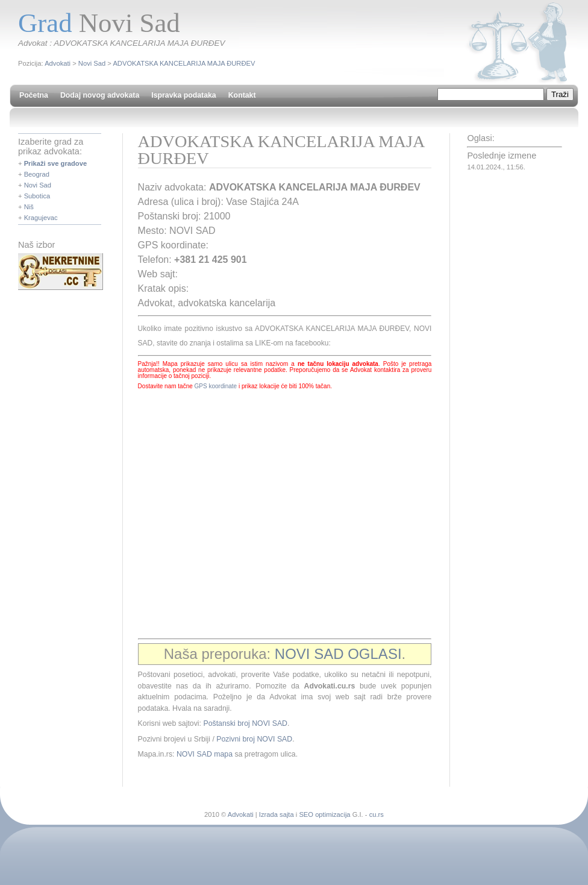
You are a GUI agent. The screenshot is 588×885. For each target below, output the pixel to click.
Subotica (37, 196)
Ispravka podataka (183, 95)
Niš (29, 207)
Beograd (37, 174)
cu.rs (377, 814)
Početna (34, 95)
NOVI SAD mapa (205, 754)
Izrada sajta (277, 814)
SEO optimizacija (324, 814)
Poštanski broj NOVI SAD (245, 723)
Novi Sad (92, 63)
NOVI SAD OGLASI (338, 654)
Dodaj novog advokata (100, 95)
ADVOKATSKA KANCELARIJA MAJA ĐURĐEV (184, 63)
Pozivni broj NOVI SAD (254, 739)
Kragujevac (41, 218)
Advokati (58, 63)
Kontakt (242, 95)
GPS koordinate (216, 386)
